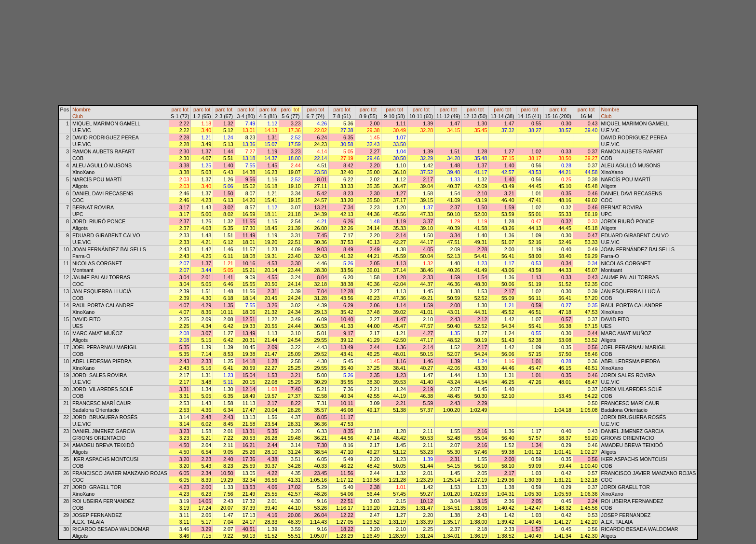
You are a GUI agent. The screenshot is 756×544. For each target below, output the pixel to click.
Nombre (81, 109)
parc (176, 109)
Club (78, 116)
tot (186, 109)
